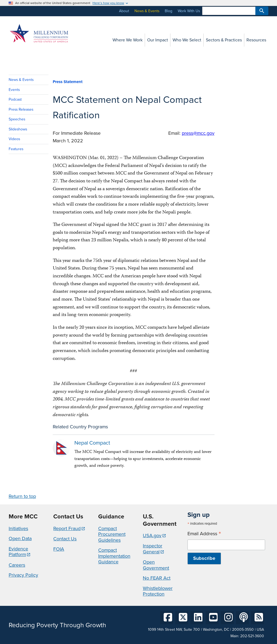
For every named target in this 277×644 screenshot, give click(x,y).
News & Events (147, 11)
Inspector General (153, 549)
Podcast (15, 99)
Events (14, 90)
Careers (17, 565)
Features (16, 149)
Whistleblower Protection (158, 591)
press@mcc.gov (198, 133)
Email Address (204, 534)
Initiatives (18, 528)
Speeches (17, 119)
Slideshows (18, 129)
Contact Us (65, 539)
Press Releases (21, 109)
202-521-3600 (252, 636)
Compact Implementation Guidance (114, 556)
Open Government (156, 565)
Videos (14, 139)
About (124, 11)
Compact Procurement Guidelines (112, 534)
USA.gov (152, 535)
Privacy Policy (23, 575)
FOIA (59, 549)
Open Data (20, 538)
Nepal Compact (92, 443)
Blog (169, 11)
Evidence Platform (18, 552)
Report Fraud (67, 528)
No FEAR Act (157, 578)
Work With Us (189, 11)
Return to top (22, 496)
